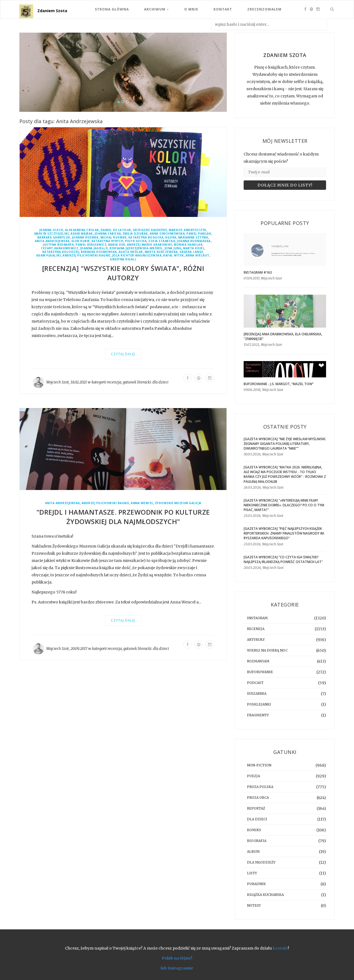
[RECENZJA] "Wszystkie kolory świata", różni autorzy (123, 273)
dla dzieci (160, 382)
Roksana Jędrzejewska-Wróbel (136, 248)
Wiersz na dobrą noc (267, 650)
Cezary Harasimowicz (60, 248)
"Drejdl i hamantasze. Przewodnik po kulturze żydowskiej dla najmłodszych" (123, 517)
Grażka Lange (191, 252)
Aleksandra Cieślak (82, 230)
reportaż (256, 808)
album (253, 851)
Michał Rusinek (114, 238)
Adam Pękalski (49, 256)
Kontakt (223, 9)
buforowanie (260, 672)
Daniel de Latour (116, 230)
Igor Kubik (81, 241)
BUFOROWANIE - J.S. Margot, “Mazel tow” (279, 384)
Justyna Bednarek (58, 245)
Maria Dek (117, 245)
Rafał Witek (174, 256)
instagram (257, 618)
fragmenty (258, 715)
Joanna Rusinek (85, 238)
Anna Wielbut (197, 256)
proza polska (260, 787)
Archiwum (157, 9)
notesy (254, 905)
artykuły (256, 640)
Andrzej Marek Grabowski (150, 245)
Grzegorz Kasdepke (150, 230)
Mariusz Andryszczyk (188, 230)
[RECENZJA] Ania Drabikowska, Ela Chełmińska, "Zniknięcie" (283, 336)
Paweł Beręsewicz (91, 245)
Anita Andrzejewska (52, 241)
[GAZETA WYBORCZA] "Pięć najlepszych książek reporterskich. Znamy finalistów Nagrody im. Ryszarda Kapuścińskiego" (284, 533)
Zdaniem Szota (52, 11)
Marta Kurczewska (161, 252)
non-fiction (259, 765)
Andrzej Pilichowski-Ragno (87, 256)
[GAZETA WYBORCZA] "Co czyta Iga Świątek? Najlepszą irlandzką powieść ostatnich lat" (283, 559)
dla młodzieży (261, 862)
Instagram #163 (258, 272)
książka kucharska (265, 895)
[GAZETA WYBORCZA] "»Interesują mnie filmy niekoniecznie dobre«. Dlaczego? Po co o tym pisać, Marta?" (284, 505)
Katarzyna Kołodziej (61, 252)
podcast (255, 683)
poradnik (256, 884)
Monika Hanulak (188, 245)
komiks (254, 830)
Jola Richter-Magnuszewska (137, 256)
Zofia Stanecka (162, 241)
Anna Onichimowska (167, 234)
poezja (253, 776)
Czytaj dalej (123, 354)
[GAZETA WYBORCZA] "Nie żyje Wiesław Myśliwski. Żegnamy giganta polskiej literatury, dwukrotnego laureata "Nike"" (285, 444)
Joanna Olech (51, 230)
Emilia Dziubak (135, 234)
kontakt (280, 948)
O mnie (191, 9)
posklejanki (259, 704)
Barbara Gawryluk (54, 238)
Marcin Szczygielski (52, 234)
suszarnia (257, 693)
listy (252, 873)
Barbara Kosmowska (99, 252)
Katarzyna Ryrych (107, 241)
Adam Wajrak (82, 234)
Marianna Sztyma (193, 238)
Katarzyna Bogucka (146, 238)
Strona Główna (112, 9)
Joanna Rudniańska (194, 241)
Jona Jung (173, 248)
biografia (257, 841)
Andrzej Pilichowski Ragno (106, 503)
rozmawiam (258, 661)
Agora (171, 238)
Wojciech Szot (58, 382)
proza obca (258, 798)
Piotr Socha (136, 241)
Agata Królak (131, 252)
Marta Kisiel (194, 248)
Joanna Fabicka (108, 234)
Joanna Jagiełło (94, 248)
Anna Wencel (142, 503)
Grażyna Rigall (123, 259)
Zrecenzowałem (264, 9)
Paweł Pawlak (199, 234)
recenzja (114, 382)
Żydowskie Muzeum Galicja (178, 503)
